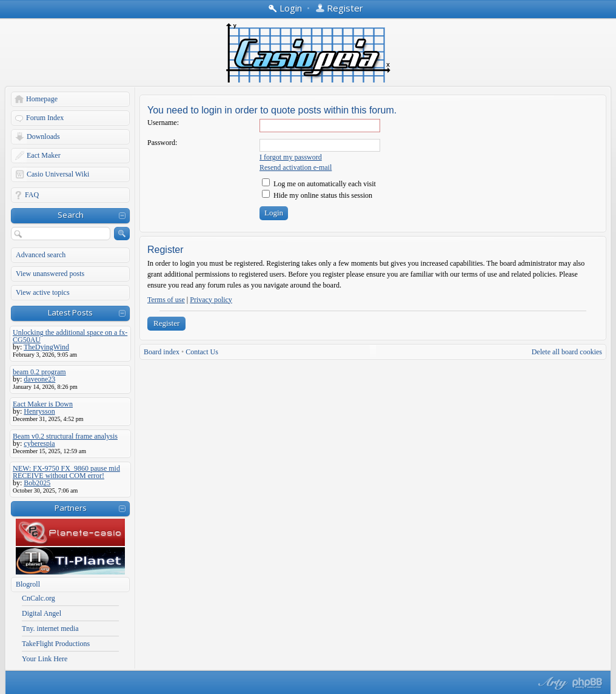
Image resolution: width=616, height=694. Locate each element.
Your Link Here (45, 659)
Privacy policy (211, 300)
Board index (162, 352)
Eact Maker (44, 155)
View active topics (43, 292)
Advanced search (41, 255)
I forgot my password (291, 157)
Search (71, 215)
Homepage (42, 99)
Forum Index (45, 118)
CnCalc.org (38, 598)
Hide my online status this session (317, 195)
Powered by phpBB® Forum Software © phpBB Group (588, 683)
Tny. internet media (50, 628)
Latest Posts (70, 312)
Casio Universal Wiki (58, 174)
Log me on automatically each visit (319, 184)
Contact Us (202, 352)
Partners (71, 508)
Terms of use (166, 300)
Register (166, 323)
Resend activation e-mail (296, 167)
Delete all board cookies (567, 352)
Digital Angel (42, 613)
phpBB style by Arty (551, 683)
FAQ (32, 195)
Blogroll (28, 584)
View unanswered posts (50, 274)
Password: (162, 143)
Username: (163, 123)
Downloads (43, 136)
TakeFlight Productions (56, 644)
